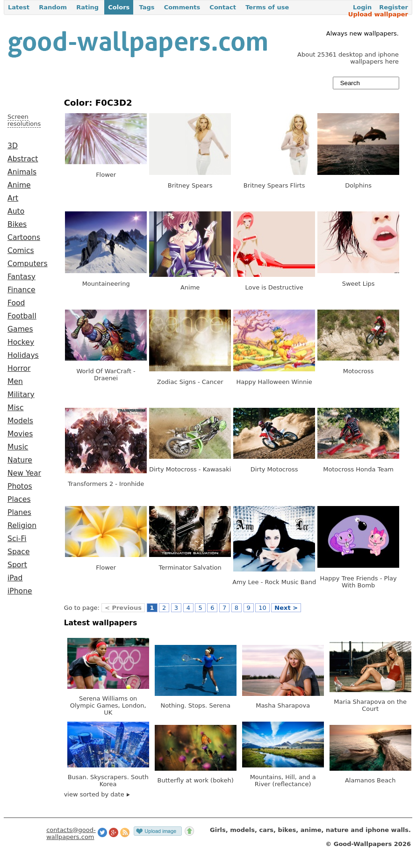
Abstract (23, 159)
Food (16, 303)
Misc (16, 408)
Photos (20, 486)
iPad (15, 578)
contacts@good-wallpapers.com (71, 833)
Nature (20, 460)
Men (15, 382)
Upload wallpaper (378, 14)
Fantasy (22, 277)
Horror (19, 369)
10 (262, 608)
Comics (21, 251)
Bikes (17, 224)
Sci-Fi (17, 539)
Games (20, 329)
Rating (87, 7)
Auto (16, 211)
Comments (182, 7)
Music (18, 447)
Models (20, 421)
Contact (223, 7)
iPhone (20, 591)
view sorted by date (97, 794)
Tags (147, 7)
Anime (19, 185)
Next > (286, 608)
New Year (24, 473)
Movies (20, 434)
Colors (119, 7)
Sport (17, 565)
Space (19, 552)
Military (21, 395)
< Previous (123, 608)
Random (53, 7)
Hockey (21, 342)
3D (13, 146)
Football (22, 316)
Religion (22, 526)
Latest (19, 7)
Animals (22, 172)
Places (19, 499)
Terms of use (267, 7)
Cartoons (24, 238)
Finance (22, 290)
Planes (19, 513)
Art (13, 198)
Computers (28, 264)
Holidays (23, 355)
